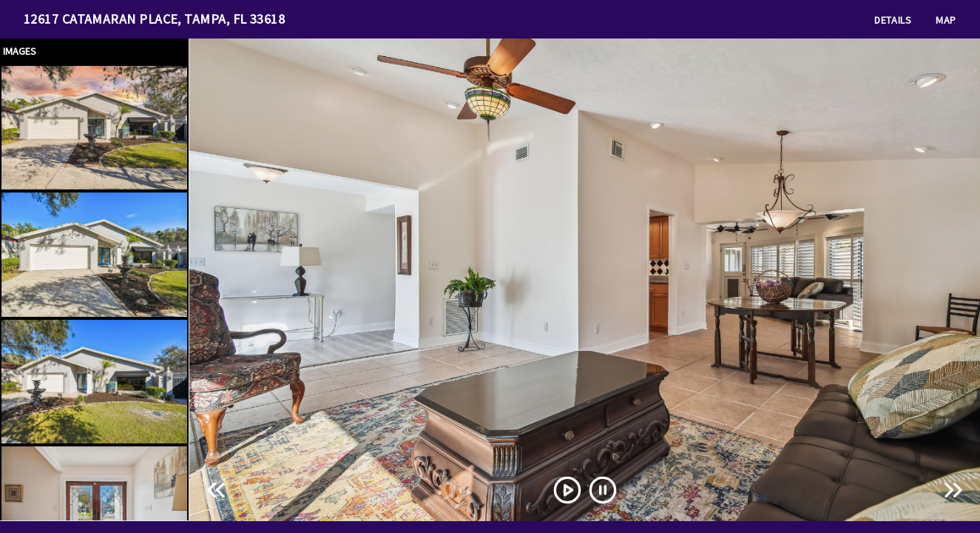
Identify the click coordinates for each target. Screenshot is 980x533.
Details (893, 20)
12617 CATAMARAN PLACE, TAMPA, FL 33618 (154, 19)
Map (946, 20)
